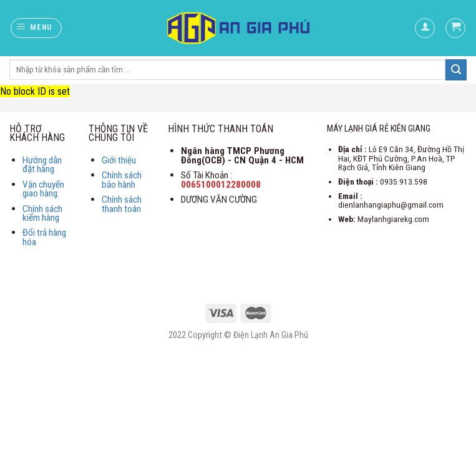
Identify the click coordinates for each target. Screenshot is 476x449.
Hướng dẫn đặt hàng (42, 165)
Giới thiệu (119, 160)
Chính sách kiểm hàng (42, 214)
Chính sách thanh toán (122, 204)
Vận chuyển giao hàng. (43, 189)
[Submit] (456, 70)
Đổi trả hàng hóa (44, 237)
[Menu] (36, 28)
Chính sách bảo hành (122, 180)
